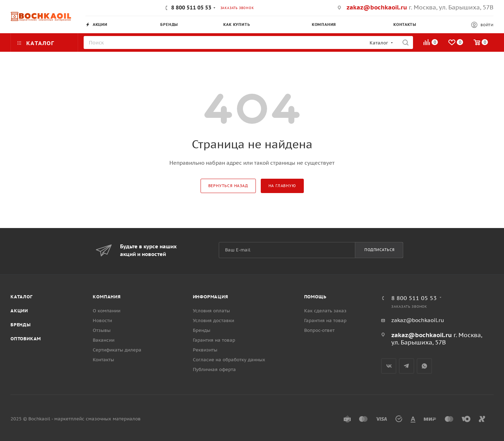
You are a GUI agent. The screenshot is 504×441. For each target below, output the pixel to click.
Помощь (315, 297)
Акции (19, 311)
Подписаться (380, 250)
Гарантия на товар (214, 340)
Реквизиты (205, 350)
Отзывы (102, 330)
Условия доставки (213, 321)
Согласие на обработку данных (229, 360)
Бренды (21, 325)
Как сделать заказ (325, 311)
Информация (211, 297)
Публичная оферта (214, 369)
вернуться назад (228, 186)
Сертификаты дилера (117, 350)
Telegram (407, 366)
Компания (107, 297)
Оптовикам (26, 339)
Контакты (103, 360)
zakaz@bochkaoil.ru (377, 7)
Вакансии (104, 340)
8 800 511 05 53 (191, 8)
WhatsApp (424, 366)
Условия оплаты (211, 311)
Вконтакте (389, 366)
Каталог (22, 297)
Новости (102, 321)
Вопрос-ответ (319, 330)
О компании (107, 311)
